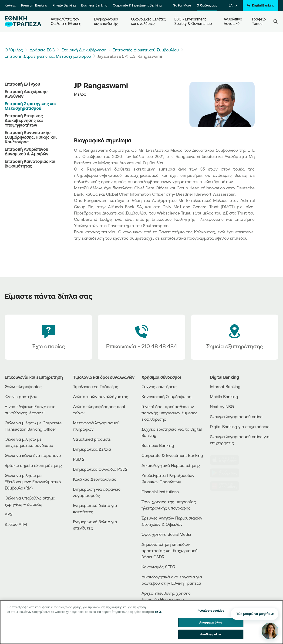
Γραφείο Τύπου (259, 21)
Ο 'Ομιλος (14, 50)
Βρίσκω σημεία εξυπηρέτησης (33, 465)
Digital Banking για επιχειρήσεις (240, 426)
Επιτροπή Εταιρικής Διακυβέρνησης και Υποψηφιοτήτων (24, 120)
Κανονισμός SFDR (158, 567)
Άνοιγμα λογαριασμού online (236, 416)
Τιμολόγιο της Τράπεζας (96, 386)
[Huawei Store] (227, 486)
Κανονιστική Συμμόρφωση (166, 396)
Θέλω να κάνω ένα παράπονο (33, 455)
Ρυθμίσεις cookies (211, 614)
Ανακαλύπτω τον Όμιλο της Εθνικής (66, 21)
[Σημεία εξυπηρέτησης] (235, 337)
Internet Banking (225, 386)
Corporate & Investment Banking (137, 5)
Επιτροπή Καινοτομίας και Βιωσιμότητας (30, 164)
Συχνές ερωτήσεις (159, 386)
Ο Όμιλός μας (207, 5)
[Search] (276, 21)
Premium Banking (34, 5)
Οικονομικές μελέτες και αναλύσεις (149, 21)
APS (9, 514)
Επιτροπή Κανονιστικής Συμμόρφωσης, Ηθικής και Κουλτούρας (31, 137)
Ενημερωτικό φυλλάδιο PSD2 (100, 469)
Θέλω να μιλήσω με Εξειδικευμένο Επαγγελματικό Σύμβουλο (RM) (33, 482)
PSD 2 (79, 459)
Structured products (92, 439)
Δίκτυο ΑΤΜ (16, 524)
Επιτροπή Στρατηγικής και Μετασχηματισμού (48, 56)
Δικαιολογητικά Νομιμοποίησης (171, 465)
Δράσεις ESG (42, 50)
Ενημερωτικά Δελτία (92, 449)
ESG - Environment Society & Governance (193, 21)
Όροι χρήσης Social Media (166, 534)
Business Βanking (158, 445)
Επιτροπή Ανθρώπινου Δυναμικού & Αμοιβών (27, 151)
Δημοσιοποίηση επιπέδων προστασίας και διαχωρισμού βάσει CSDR (170, 550)
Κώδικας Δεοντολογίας (95, 479)
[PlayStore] (227, 473)
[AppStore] (227, 460)
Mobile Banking (224, 396)
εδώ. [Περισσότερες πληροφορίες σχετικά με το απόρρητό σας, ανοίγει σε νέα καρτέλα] (158, 615)
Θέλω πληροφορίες (23, 386)
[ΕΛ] (233, 5)
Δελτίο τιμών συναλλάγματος (101, 396)
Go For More (182, 5)
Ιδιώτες (10, 5)
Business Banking (94, 5)
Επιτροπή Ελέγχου (22, 84)
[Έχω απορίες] (48, 337)
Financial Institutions (160, 492)
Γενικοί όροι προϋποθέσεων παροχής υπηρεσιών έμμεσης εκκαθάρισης (170, 413)
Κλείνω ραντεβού (21, 396)
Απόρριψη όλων (211, 626)
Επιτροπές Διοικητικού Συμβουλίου (146, 50)
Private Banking (64, 5)
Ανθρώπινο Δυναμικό (233, 21)
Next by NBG (222, 406)
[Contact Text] (141, 337)
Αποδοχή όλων (211, 638)
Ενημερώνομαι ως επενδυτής (107, 21)
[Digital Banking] (261, 5)
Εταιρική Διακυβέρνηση (84, 50)
